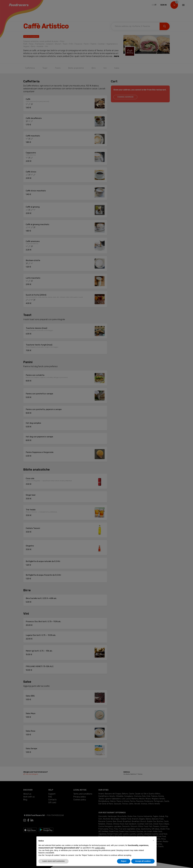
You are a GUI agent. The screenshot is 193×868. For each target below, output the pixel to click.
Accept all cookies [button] (143, 861)
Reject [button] (124, 861)
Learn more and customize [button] (54, 861)
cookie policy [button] (100, 848)
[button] (153, 840)
